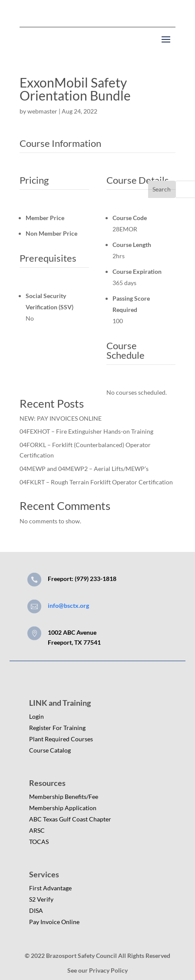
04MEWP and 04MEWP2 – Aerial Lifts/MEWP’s (84, 469)
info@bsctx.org (68, 605)
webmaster (42, 111)
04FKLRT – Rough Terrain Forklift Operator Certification (96, 482)
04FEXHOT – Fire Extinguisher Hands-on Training (86, 431)
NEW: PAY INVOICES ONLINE (61, 418)
